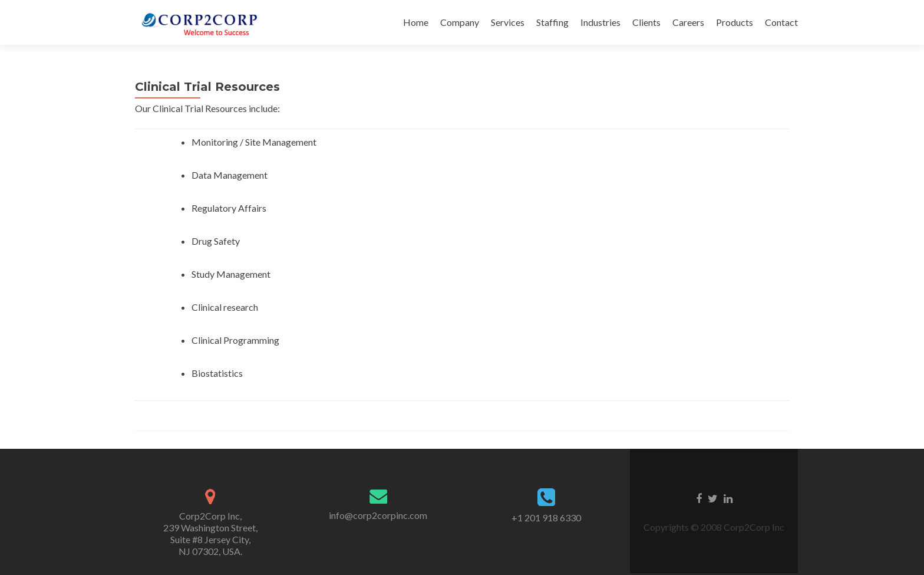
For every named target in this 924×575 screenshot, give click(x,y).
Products (735, 22)
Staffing (552, 22)
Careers (688, 22)
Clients (646, 22)
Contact (781, 22)
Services (508, 22)
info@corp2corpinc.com (378, 515)
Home (416, 22)
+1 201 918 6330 (546, 517)
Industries (600, 22)
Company (460, 22)
